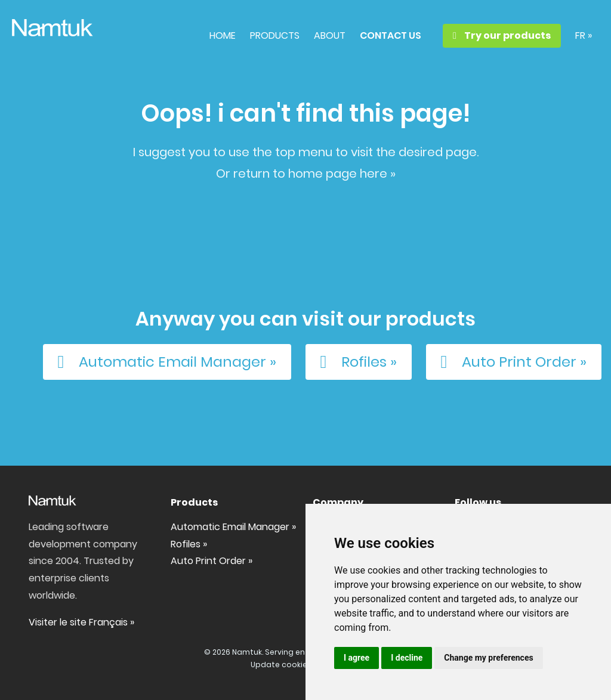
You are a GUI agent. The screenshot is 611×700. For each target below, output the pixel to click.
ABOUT (330, 35)
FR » (584, 35)
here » (378, 174)
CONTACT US (391, 35)
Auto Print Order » (510, 362)
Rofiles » (355, 362)
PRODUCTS (275, 35)
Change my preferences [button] (488, 658)
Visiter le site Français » (81, 622)
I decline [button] (407, 658)
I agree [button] (357, 658)
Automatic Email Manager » (163, 362)
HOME (223, 35)
